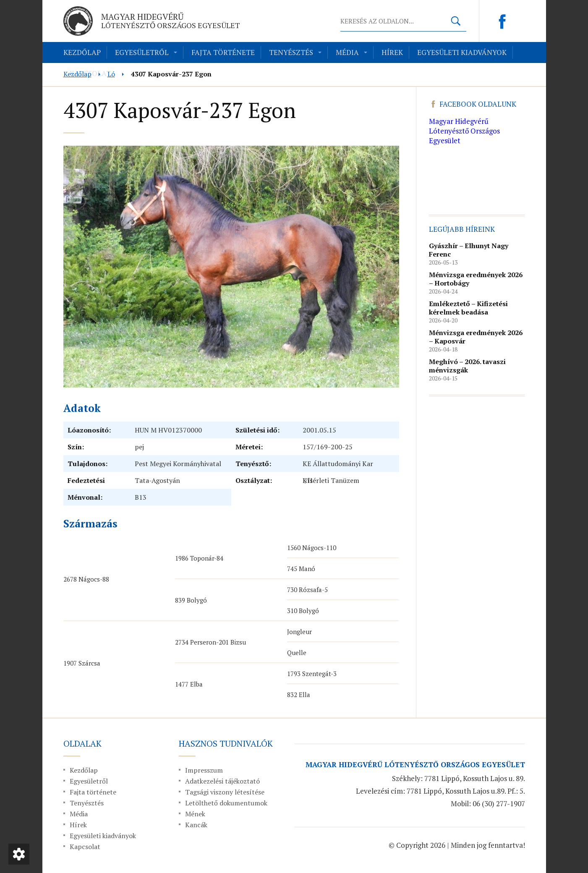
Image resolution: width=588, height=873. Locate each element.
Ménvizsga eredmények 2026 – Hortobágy (476, 279)
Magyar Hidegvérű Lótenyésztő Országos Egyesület (464, 131)
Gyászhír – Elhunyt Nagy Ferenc (469, 250)
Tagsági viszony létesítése (225, 792)
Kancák (196, 825)
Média (347, 52)
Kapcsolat (85, 847)
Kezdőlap (82, 52)
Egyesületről (142, 52)
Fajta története (223, 52)
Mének (195, 814)
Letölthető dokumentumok (226, 803)
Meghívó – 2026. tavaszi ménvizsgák (467, 366)
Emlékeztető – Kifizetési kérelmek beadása (468, 308)
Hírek (392, 52)
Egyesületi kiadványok (462, 52)
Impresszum (204, 770)
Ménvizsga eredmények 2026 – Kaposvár (476, 337)
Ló (111, 74)
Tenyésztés (291, 52)
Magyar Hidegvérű (171, 21)
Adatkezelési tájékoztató (222, 781)
